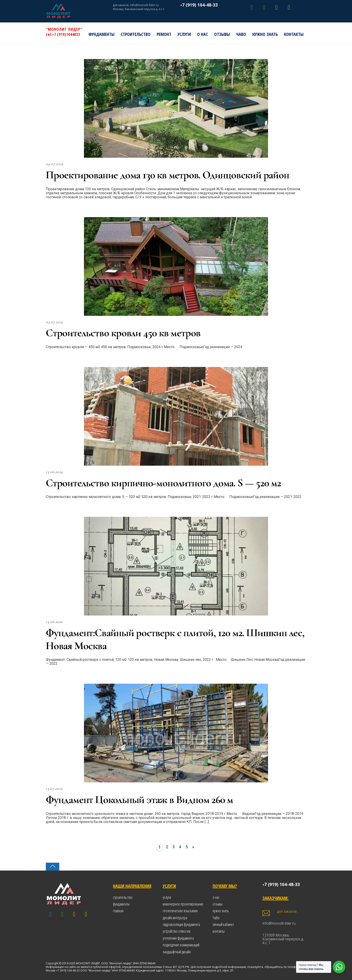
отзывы (218, 904)
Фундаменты (101, 34)
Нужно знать (265, 34)
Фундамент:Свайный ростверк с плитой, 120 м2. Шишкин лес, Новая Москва (175, 639)
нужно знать (221, 911)
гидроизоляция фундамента (181, 924)
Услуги (184, 34)
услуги (167, 897)
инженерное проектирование (183, 904)
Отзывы (222, 34)
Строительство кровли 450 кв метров (123, 333)
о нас (216, 897)
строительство (123, 897)
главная (118, 911)
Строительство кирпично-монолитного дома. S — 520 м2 (163, 483)
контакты (219, 931)
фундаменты (121, 904)
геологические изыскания (180, 911)
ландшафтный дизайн (177, 952)
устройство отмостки (177, 931)
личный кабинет (223, 924)
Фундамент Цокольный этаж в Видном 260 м (139, 800)
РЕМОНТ (164, 34)
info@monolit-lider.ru (144, 5)
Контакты (294, 34)
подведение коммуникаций (181, 945)
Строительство (136, 34)
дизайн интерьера (175, 918)
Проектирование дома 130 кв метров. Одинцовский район (167, 175)
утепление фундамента (178, 938)
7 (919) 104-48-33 (200, 5)
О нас (202, 34)
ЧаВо (241, 34)
